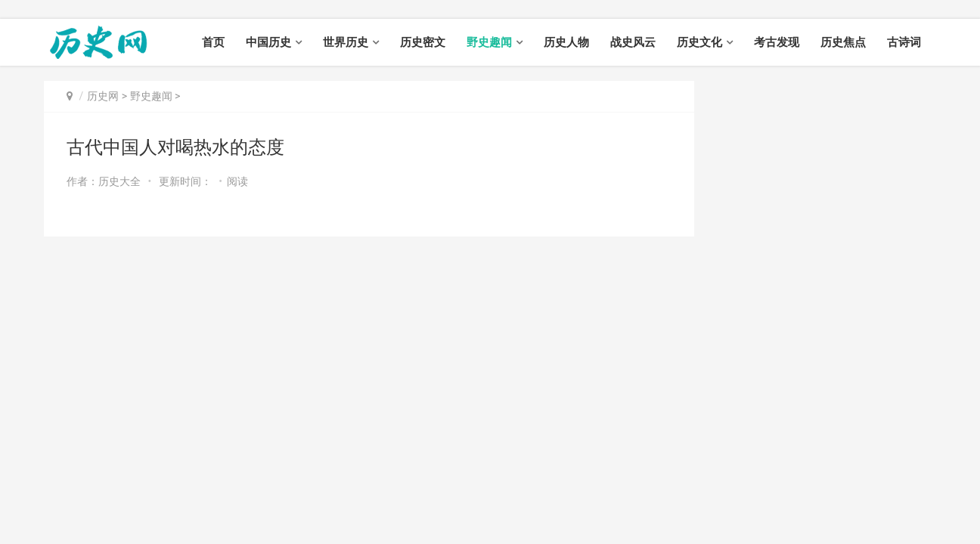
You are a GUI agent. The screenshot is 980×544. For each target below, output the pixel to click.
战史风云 (633, 42)
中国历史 (268, 42)
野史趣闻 (489, 42)
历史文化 (699, 42)
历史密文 (423, 42)
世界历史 (346, 42)
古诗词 (904, 42)
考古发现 (777, 42)
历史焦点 (843, 42)
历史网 (103, 96)
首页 (213, 42)
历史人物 (566, 42)
